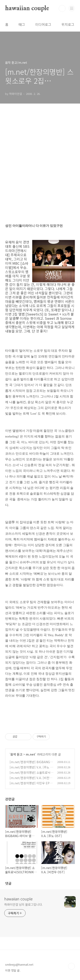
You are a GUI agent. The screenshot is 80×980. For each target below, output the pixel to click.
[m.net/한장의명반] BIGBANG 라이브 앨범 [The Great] (30, 764)
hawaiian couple (27, 8)
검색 (62, 8)
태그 (22, 24)
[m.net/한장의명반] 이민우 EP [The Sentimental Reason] (30, 785)
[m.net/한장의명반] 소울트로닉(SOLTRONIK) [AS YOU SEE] (31, 775)
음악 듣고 (16, 754)
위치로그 (68, 24)
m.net (31, 754)
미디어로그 (43, 24)
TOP (71, 966)
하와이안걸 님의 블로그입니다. (23, 904)
